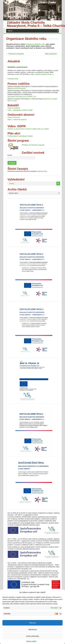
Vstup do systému (14, 108)
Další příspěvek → (52, 54)
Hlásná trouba (42, 171)
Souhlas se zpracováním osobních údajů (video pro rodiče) (28, 129)
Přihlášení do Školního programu (33, 145)
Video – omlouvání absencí (17, 119)
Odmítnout (32, 629)
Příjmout (32, 623)
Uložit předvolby (33, 636)
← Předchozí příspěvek (15, 54)
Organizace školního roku (36, 44)
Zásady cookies (31, 641)
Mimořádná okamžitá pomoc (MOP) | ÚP (22, 97)
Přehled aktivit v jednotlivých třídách (20, 136)
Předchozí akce (13, 79)
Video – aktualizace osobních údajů (20, 110)
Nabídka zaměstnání (17, 67)
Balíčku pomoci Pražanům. (17, 88)
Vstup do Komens (14, 117)
